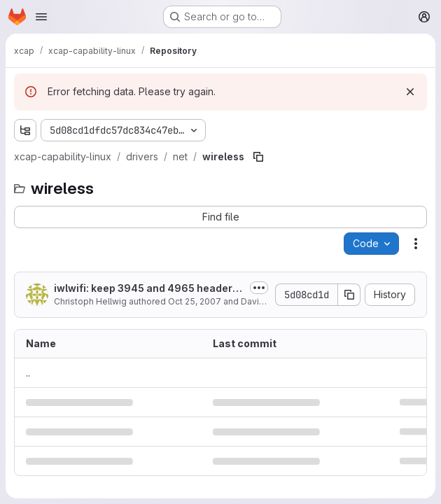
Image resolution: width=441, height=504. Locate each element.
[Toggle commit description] (259, 288)
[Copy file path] (258, 157)
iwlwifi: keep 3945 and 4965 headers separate (146, 289)
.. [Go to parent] (28, 373)
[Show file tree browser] (25, 130)
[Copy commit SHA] (349, 295)
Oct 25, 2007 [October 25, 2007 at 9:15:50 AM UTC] (195, 301)
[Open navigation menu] (41, 17)
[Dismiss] (410, 92)
